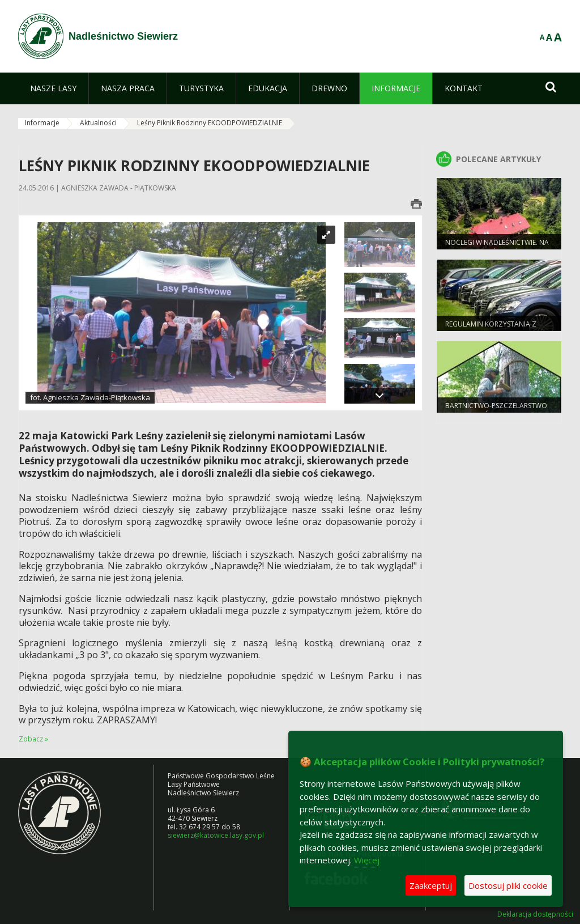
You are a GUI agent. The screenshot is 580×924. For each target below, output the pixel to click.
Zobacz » (33, 739)
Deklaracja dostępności (535, 914)
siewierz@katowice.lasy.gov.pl (216, 835)
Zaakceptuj (431, 885)
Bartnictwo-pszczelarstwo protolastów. (496, 410)
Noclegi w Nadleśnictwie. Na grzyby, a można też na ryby (497, 247)
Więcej (367, 860)
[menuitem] (53, 88)
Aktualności (98, 123)
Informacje (42, 123)
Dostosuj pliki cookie (508, 885)
